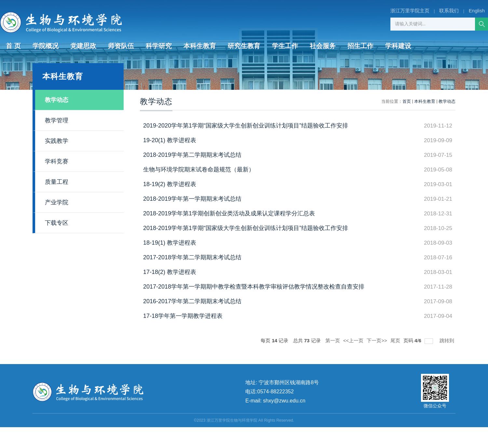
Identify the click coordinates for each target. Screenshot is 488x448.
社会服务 (323, 46)
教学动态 (447, 101)
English (477, 11)
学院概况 (46, 46)
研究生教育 (244, 46)
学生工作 (285, 46)
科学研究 (159, 46)
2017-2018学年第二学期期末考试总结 (192, 257)
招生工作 (360, 46)
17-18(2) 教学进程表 (170, 272)
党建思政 (83, 46)
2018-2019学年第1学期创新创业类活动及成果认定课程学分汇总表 (229, 213)
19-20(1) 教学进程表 (170, 140)
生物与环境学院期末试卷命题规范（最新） (199, 170)
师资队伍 (121, 46)
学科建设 (398, 46)
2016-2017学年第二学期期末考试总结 (192, 301)
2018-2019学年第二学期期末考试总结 (192, 155)
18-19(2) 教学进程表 (170, 184)
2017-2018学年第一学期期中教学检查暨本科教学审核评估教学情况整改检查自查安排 (254, 287)
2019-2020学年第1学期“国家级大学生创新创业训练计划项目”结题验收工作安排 (246, 126)
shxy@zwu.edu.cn (284, 401)
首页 (407, 101)
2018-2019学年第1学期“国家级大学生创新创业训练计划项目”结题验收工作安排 (246, 228)
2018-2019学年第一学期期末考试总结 (192, 199)
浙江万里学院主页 (410, 11)
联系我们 (449, 11)
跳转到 (447, 340)
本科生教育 (200, 46)
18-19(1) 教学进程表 (170, 243)
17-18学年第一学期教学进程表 (183, 316)
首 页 (13, 46)
